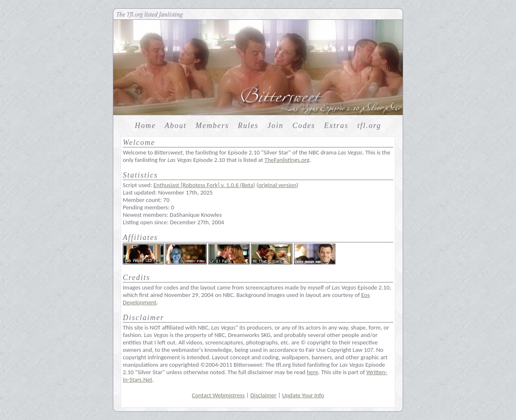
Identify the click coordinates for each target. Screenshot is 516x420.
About (176, 126)
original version (277, 185)
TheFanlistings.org (287, 160)
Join (276, 126)
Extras (336, 126)
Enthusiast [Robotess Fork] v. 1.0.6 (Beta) (204, 185)
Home (145, 126)
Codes (304, 126)
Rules (248, 126)
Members (212, 126)
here (313, 372)
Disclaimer (264, 395)
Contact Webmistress (218, 395)
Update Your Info (303, 395)
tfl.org (369, 126)
